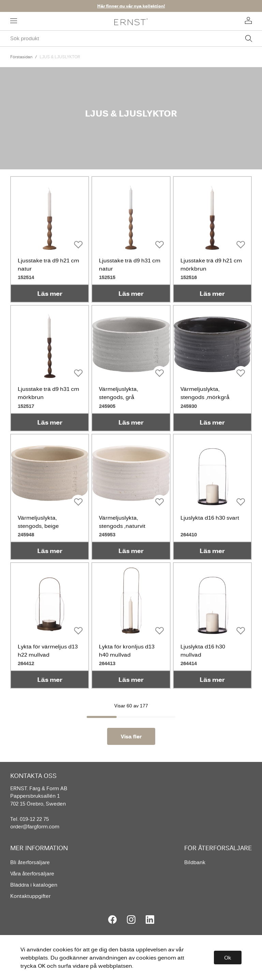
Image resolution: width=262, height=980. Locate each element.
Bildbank (195, 862)
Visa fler (131, 736)
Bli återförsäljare (30, 862)
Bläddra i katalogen (34, 885)
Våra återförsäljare (32, 874)
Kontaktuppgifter (30, 896)
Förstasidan (21, 57)
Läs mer (50, 293)
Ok (228, 958)
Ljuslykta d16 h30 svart (210, 518)
